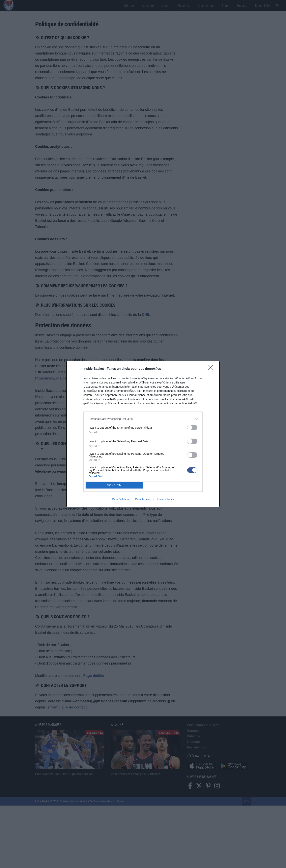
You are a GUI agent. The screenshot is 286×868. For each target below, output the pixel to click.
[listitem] (143, 419)
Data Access (143, 499)
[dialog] (143, 434)
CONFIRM (114, 485)
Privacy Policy (165, 499)
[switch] (192, 428)
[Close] (212, 369)
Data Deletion (120, 499)
